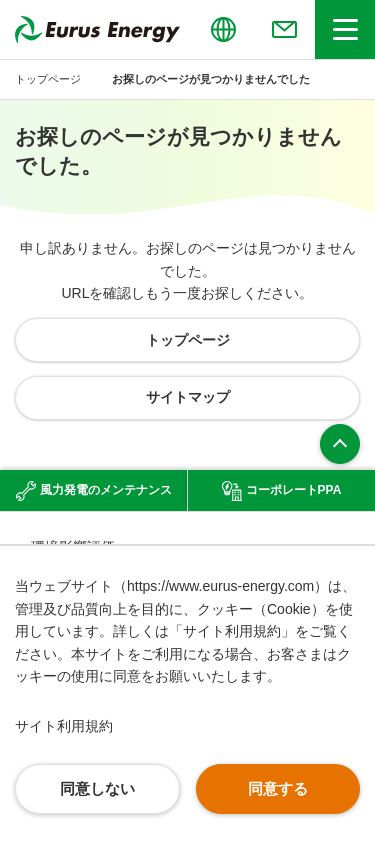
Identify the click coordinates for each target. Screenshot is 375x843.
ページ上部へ (340, 444)
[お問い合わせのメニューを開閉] (284, 29)
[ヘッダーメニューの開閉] (345, 29)
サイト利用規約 (64, 726)
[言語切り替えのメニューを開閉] (223, 29)
